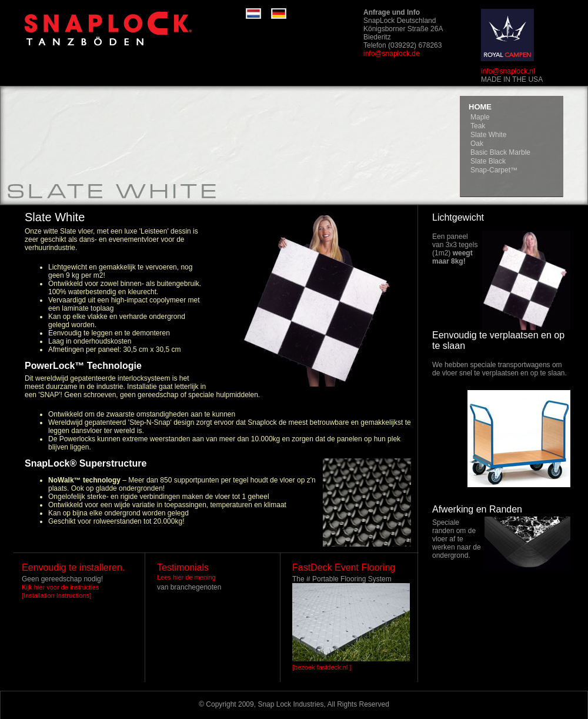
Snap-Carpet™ (494, 170)
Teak (478, 126)
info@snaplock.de (392, 54)
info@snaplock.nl (508, 71)
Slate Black (488, 161)
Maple (480, 117)
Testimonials (183, 567)
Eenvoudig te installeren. (73, 567)
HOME (480, 107)
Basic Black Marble (500, 152)
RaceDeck (128, 29)
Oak (477, 144)
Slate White (488, 135)
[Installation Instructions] (56, 595)
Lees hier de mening (186, 577)
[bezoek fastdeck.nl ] (322, 667)
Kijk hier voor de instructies (60, 587)
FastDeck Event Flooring (344, 567)
